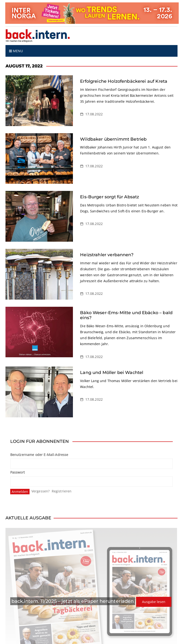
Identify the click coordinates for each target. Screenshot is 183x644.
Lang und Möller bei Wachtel (112, 373)
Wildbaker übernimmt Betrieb (113, 139)
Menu (16, 51)
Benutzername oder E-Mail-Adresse (39, 455)
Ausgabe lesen (154, 602)
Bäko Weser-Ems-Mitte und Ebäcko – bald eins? (126, 315)
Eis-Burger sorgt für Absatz (109, 197)
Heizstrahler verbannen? (107, 255)
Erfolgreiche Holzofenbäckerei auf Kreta (124, 81)
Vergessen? (41, 491)
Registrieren (62, 491)
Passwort (18, 472)
